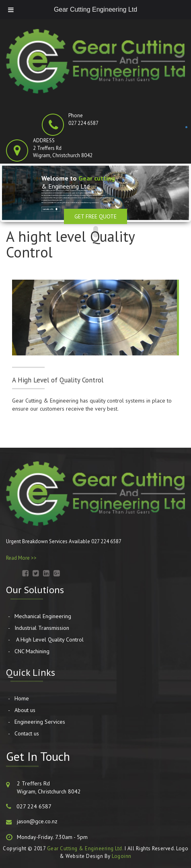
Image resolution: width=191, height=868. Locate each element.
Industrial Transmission (42, 628)
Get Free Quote (95, 216)
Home (22, 698)
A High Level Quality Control (49, 640)
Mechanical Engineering (43, 616)
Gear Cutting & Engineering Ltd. (85, 848)
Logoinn (122, 856)
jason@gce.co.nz (37, 821)
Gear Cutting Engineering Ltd (95, 9)
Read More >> (21, 558)
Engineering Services (40, 722)
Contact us (27, 733)
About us (25, 710)
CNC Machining (32, 651)
